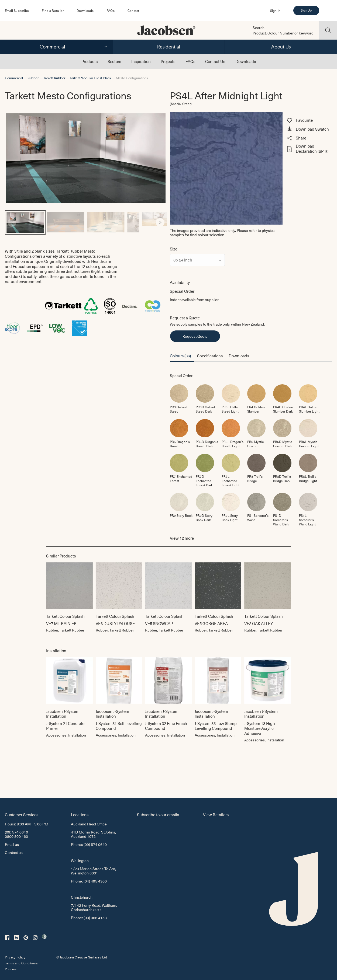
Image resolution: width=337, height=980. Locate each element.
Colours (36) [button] (180, 356)
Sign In (275, 11)
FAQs (111, 11)
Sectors (114, 61)
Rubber (33, 78)
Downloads (85, 11)
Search (259, 28)
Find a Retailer (53, 11)
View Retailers (216, 815)
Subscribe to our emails (158, 815)
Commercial (52, 47)
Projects (168, 61)
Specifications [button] (210, 356)
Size (174, 249)
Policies (11, 969)
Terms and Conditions (21, 963)
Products (90, 61)
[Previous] (12, 222)
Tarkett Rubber (54, 78)
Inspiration (141, 61)
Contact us (14, 852)
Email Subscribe (17, 11)
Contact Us (215, 61)
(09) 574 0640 (16, 832)
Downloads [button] (239, 356)
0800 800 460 (16, 836)
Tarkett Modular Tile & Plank (90, 78)
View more (182, 538)
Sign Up (306, 11)
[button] (309, 130)
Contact (133, 11)
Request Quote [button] (195, 336)
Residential (169, 47)
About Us (281, 47)
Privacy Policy (15, 957)
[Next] (160, 222)
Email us (12, 844)
